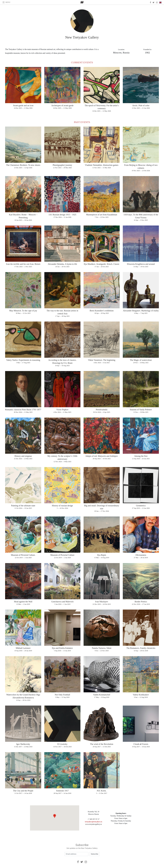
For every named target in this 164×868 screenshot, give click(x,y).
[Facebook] (78, 862)
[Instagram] (86, 862)
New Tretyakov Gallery (82, 37)
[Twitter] (82, 862)
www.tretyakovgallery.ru (94, 824)
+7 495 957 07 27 (93, 819)
